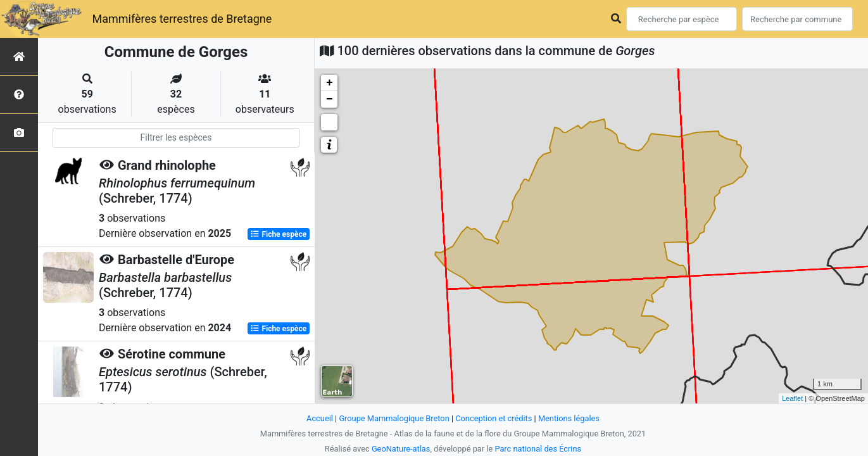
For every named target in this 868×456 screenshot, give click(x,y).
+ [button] (330, 83)
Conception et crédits (494, 418)
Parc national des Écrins (538, 449)
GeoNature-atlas (401, 449)
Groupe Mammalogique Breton (394, 418)
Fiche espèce (278, 234)
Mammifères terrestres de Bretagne (182, 19)
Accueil (320, 418)
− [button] (330, 99)
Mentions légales (569, 418)
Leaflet (792, 398)
